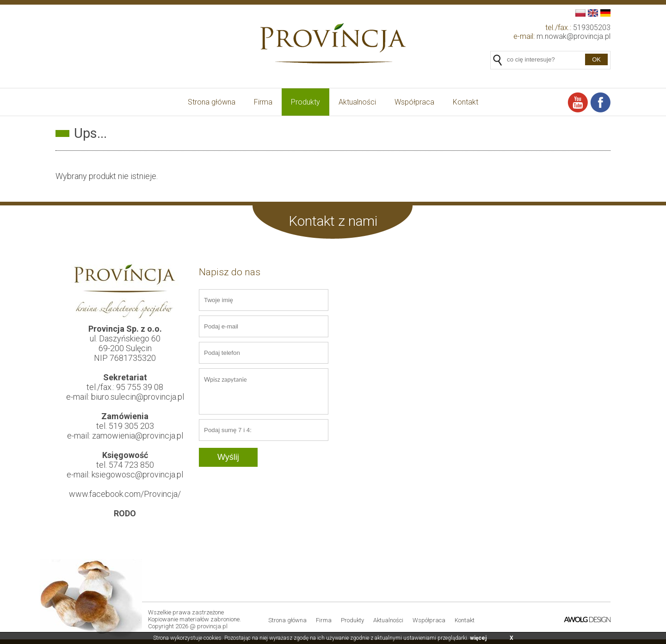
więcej (478, 638)
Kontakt (466, 102)
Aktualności (357, 102)
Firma (263, 102)
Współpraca (414, 102)
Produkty (305, 102)
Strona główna (212, 102)
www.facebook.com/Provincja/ (125, 494)
